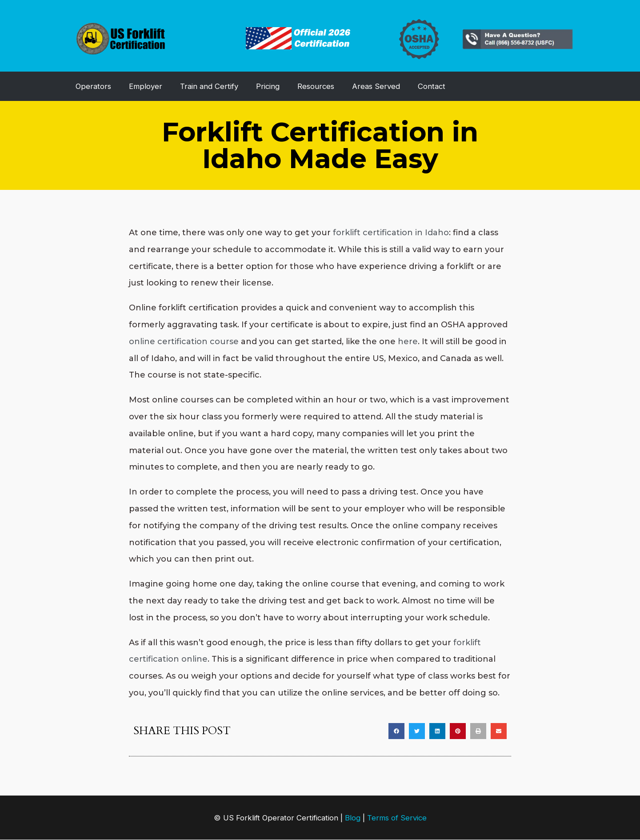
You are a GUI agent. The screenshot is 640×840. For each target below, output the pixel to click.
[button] (396, 731)
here (408, 342)
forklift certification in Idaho (391, 233)
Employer (146, 86)
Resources (316, 86)
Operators (93, 86)
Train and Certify (209, 86)
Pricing (268, 86)
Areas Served (376, 86)
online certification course (184, 342)
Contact (432, 86)
